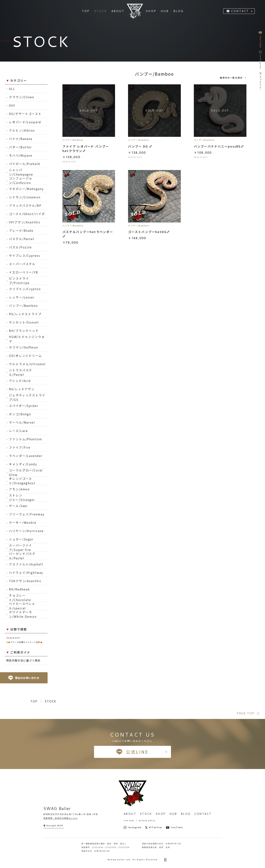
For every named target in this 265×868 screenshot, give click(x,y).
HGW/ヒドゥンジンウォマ (27, 339)
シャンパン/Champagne (21, 172)
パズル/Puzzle (20, 247)
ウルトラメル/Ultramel (27, 364)
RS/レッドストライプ (25, 314)
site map (129, 820)
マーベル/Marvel (22, 422)
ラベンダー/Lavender (26, 456)
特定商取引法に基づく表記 (23, 660)
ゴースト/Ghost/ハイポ (27, 214)
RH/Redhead (19, 589)
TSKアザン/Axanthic (25, 581)
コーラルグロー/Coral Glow (26, 472)
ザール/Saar (18, 506)
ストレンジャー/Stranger (22, 497)
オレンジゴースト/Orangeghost (22, 481)
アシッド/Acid (20, 381)
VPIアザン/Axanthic (25, 222)
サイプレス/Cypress (25, 255)
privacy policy (147, 820)
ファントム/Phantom (26, 439)
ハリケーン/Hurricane (26, 531)
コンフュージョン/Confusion (21, 180)
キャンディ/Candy (23, 464)
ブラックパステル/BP (25, 205)
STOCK (146, 814)
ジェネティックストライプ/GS (27, 397)
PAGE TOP (245, 713)
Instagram (133, 827)
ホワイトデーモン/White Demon (23, 614)
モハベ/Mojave (21, 155)
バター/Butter (20, 147)
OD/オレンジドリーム (25, 356)
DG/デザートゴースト (25, 114)
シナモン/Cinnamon (25, 197)
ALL (12, 89)
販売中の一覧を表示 (231, 78)
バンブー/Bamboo (23, 306)
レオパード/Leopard (25, 122)
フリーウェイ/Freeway (27, 514)
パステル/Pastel (22, 239)
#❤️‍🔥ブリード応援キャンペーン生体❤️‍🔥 (25, 642)
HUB (173, 814)
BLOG (186, 814)
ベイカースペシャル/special (22, 606)
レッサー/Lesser (22, 297)
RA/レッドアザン (22, 389)
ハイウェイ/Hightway (26, 572)
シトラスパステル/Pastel (21, 372)
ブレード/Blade (21, 230)
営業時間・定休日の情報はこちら (60, 818)
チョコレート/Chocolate (20, 598)
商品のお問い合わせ (24, 678)
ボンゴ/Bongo (20, 414)
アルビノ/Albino (22, 130)
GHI (12, 105)
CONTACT (240, 11)
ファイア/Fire (20, 447)
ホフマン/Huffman (24, 347)
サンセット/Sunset (24, 322)
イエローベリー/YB (24, 272)
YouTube (174, 827)
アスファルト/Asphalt (26, 564)
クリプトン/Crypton (25, 289)
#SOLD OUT (13, 638)
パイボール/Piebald (25, 164)
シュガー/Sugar (21, 539)
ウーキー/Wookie (23, 522)
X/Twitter (154, 827)
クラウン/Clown (22, 97)
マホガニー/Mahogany (26, 189)
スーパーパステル (22, 264)
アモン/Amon (19, 489)
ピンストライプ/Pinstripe (19, 281)
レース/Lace (18, 431)
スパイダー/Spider (24, 406)
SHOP (161, 814)
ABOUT (130, 814)
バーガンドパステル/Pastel (22, 556)
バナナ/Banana (21, 139)
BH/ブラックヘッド (24, 331)
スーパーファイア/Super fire (20, 548)
